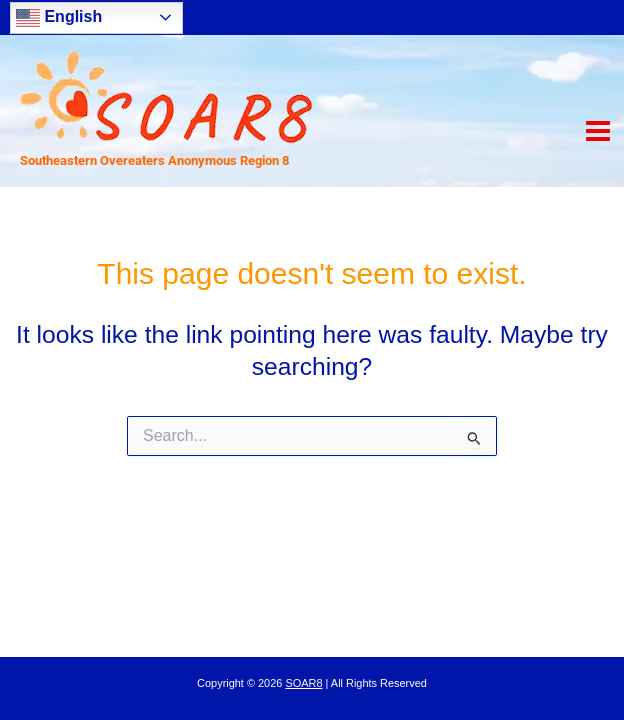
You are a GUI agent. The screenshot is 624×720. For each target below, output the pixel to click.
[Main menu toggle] (597, 131)
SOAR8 (303, 683)
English (59, 18)
